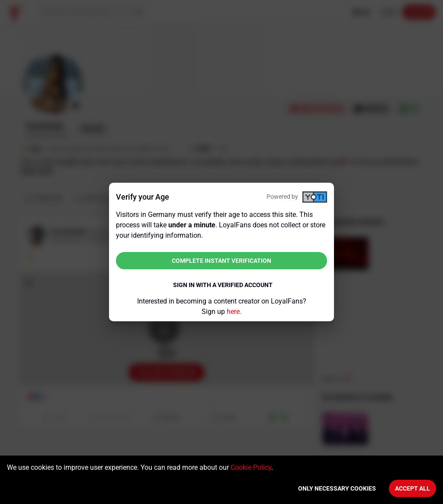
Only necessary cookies (337, 488)
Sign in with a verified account (223, 285)
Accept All (413, 488)
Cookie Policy (251, 467)
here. (234, 312)
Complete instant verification (221, 261)
